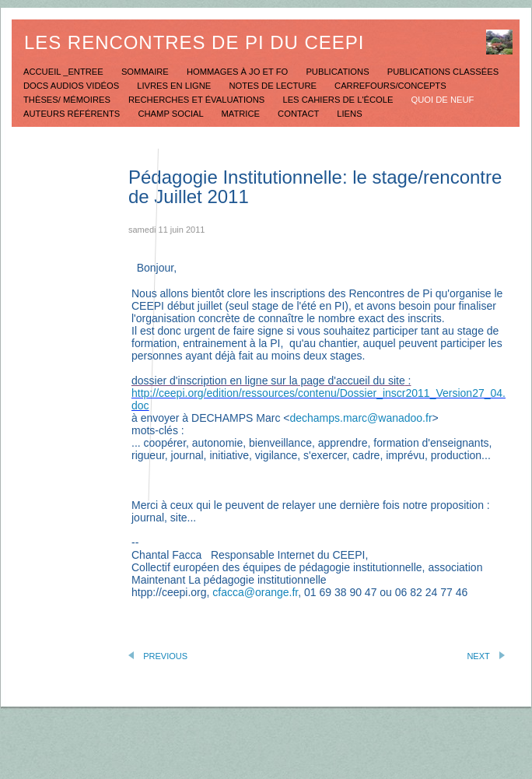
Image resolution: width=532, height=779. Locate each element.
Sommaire (146, 72)
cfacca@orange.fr (255, 592)
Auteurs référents (73, 114)
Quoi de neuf (443, 100)
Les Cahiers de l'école (339, 100)
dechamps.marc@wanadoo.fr (360, 418)
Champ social (171, 114)
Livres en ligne (175, 86)
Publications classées (443, 72)
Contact (299, 114)
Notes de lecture (274, 86)
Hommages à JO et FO (238, 72)
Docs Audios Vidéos (72, 86)
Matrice (241, 114)
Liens (349, 114)
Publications (338, 72)
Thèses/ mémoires (68, 100)
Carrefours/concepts (390, 86)
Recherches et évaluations (198, 100)
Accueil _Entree (65, 72)
